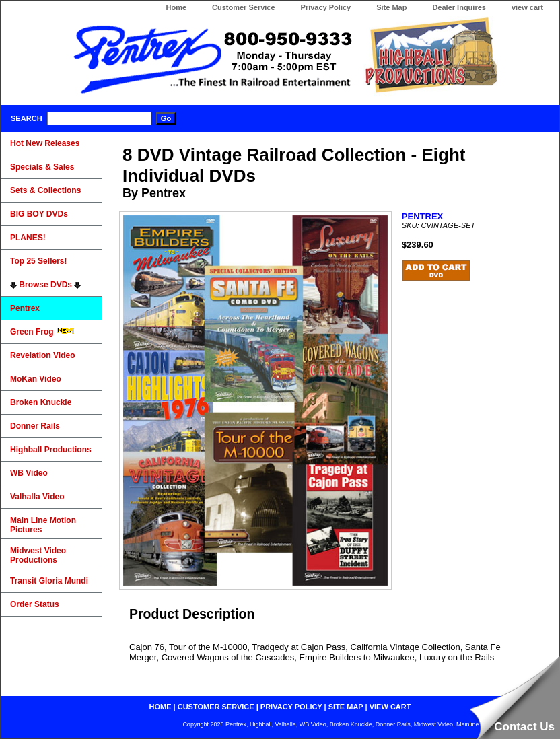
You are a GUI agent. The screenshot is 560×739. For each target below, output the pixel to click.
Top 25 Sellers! (38, 261)
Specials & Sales (42, 167)
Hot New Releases (45, 143)
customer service (216, 707)
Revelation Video (42, 355)
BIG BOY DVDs (39, 214)
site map (346, 707)
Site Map (391, 7)
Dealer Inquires (459, 7)
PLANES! (28, 238)
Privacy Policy (326, 7)
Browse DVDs (45, 285)
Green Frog (42, 332)
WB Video (29, 473)
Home (176, 7)
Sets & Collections (45, 190)
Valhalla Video (37, 497)
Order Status (35, 604)
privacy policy (291, 707)
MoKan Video (36, 379)
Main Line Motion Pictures (43, 525)
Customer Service (244, 7)
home (161, 707)
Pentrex (25, 308)
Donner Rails (35, 426)
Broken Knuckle (41, 402)
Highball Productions (51, 450)
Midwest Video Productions (38, 555)
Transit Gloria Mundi (49, 581)
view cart (527, 7)
